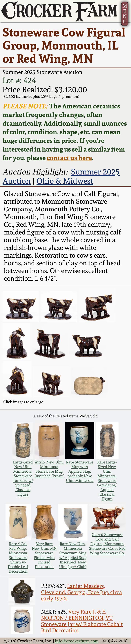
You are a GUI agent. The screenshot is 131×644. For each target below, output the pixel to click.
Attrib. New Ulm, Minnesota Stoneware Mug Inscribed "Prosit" (49, 469)
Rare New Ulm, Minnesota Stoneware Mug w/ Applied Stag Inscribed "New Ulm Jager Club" (73, 555)
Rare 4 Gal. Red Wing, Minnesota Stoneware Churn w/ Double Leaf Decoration (18, 557)
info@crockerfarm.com (77, 641)
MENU (125, 14)
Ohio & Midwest (65, 181)
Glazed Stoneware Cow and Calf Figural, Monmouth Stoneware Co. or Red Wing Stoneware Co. (107, 544)
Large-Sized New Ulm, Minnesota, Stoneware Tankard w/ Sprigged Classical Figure (23, 478)
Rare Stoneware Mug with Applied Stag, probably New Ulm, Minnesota (80, 471)
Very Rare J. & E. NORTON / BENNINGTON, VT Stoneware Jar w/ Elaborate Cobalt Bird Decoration (82, 621)
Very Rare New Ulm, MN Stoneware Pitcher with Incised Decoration (44, 555)
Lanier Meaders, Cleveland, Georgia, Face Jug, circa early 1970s (82, 592)
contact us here (69, 158)
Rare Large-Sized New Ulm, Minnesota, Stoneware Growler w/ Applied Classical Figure (107, 480)
